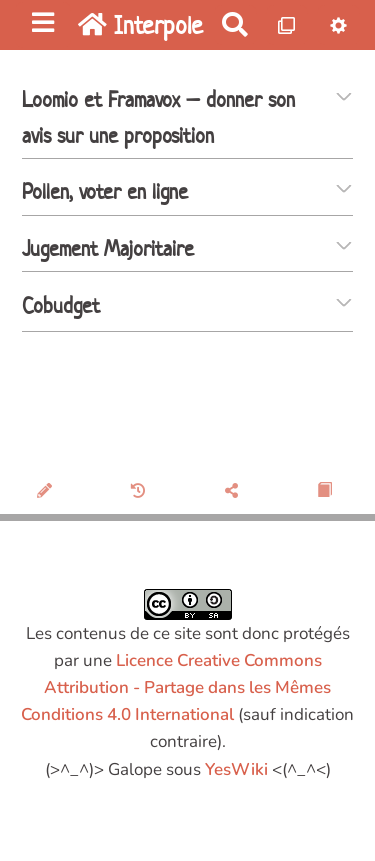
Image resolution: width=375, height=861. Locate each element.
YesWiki (236, 769)
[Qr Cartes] (287, 24)
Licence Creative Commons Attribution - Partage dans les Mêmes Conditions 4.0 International (176, 687)
